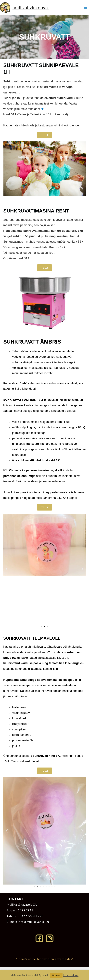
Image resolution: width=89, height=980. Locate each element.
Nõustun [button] (56, 975)
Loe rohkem (71, 975)
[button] (7, 569)
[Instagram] (50, 938)
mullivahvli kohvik (31, 8)
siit (42, 109)
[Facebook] (39, 938)
